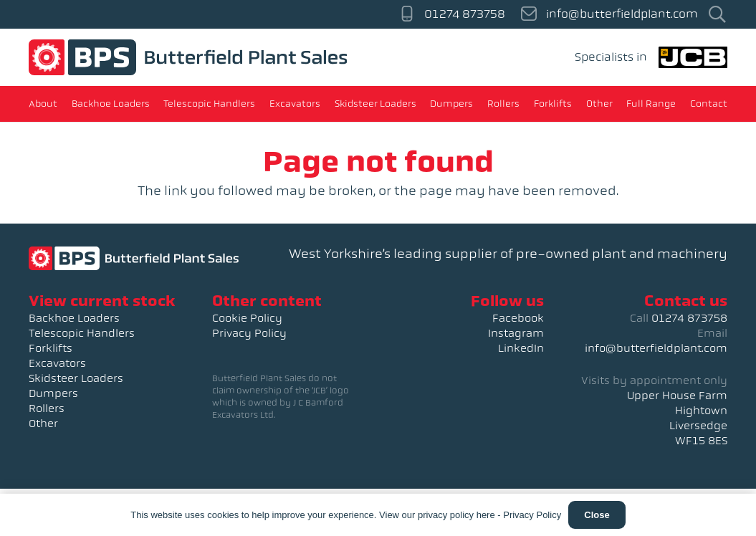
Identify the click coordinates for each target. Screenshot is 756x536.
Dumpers (53, 393)
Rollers (47, 408)
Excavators (57, 363)
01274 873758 (689, 318)
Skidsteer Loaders (76, 378)
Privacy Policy (249, 333)
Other (43, 423)
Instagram (516, 333)
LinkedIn (521, 348)
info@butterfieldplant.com (656, 348)
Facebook (518, 318)
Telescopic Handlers (82, 333)
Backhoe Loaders (74, 318)
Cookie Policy (247, 318)
